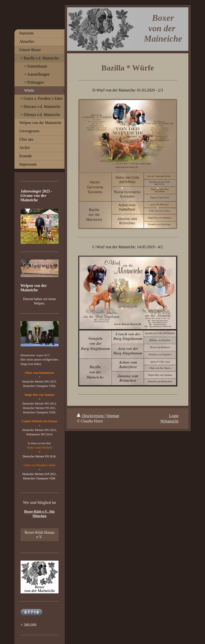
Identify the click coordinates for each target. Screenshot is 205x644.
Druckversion (91, 416)
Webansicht (169, 421)
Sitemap (113, 416)
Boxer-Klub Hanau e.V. (39, 535)
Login (174, 416)
